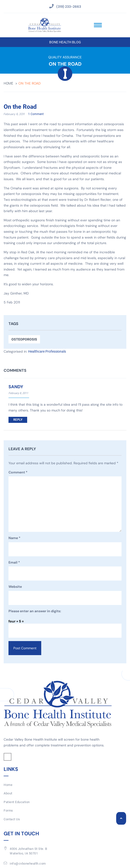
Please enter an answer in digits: (35, 611)
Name (14, 538)
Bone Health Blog (65, 42)
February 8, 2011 (18, 393)
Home (8, 83)
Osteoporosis (24, 339)
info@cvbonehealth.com (28, 864)
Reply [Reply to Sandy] (18, 420)
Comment (18, 473)
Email (14, 563)
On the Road (20, 107)
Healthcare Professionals (47, 351)
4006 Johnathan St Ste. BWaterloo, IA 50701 (28, 851)
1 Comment (36, 114)
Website (15, 587)
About (8, 793)
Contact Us (12, 819)
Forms (8, 810)
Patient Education (17, 802)
